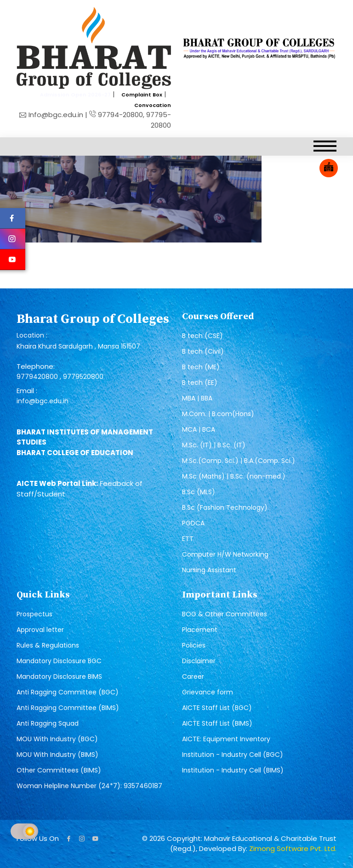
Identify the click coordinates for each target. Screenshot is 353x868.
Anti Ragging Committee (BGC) (68, 692)
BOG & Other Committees (225, 614)
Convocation (153, 105)
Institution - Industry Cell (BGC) (233, 755)
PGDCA (193, 523)
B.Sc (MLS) (199, 492)
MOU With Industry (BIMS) (57, 755)
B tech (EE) (200, 383)
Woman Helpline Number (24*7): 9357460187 (89, 786)
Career (193, 676)
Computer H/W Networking (225, 554)
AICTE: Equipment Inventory (226, 739)
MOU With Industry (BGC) (57, 739)
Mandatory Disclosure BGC (59, 661)
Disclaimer (199, 661)
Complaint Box (142, 95)
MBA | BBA (197, 398)
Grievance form (208, 692)
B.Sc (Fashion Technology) (225, 507)
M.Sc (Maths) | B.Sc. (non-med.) (234, 476)
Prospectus (34, 614)
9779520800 (83, 377)
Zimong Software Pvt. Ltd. (293, 848)
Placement (200, 630)
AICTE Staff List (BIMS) (217, 723)
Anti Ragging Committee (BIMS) (68, 708)
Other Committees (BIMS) (59, 770)
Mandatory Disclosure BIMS (59, 676)
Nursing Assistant (209, 570)
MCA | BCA (199, 429)
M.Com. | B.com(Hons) (218, 414)
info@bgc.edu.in (43, 401)
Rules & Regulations (48, 645)
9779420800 (38, 377)
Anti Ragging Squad (48, 723)
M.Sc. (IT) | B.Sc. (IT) (214, 445)
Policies (194, 645)
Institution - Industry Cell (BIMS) (233, 770)
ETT (188, 539)
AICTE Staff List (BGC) (217, 708)
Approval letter (40, 630)
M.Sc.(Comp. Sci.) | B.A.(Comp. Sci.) (239, 461)
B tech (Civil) (203, 351)
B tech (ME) (201, 367)
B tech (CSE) (202, 336)
